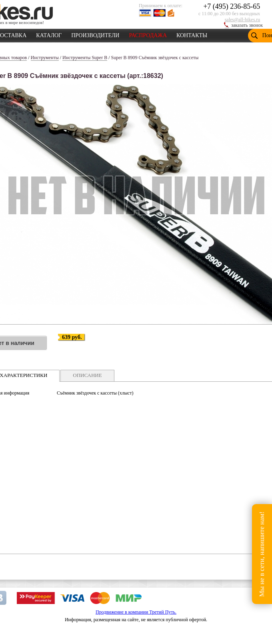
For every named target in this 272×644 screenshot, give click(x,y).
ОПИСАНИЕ (87, 375)
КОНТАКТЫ (192, 34)
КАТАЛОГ (49, 34)
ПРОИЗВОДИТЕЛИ (95, 34)
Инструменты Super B (85, 58)
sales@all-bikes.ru (243, 20)
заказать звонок (247, 25)
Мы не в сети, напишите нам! (262, 554)
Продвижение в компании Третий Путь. (136, 612)
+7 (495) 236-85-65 (232, 6)
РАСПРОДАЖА (148, 34)
